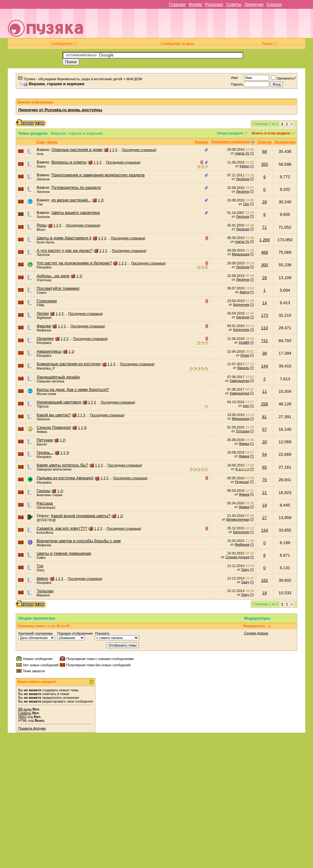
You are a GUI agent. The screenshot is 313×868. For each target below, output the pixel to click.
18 (265, 593)
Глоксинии (47, 301)
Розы (41, 225)
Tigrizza (43, 406)
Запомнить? (284, 78)
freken (245, 166)
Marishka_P (46, 368)
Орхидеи (45, 338)
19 (265, 505)
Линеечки (254, 4)
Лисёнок (43, 179)
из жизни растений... (71, 200)
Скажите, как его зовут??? (62, 528)
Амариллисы (49, 351)
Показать (102, 633)
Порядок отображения (75, 633)
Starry (41, 166)
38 (265, 353)
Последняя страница (139, 150)
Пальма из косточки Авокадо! (65, 478)
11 (265, 391)
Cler (40, 204)
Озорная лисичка (50, 381)
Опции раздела (230, 133)
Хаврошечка (239, 381)
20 (265, 442)
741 (264, 341)
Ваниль (244, 368)
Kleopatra (44, 267)
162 (264, 580)
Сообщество (64, 44)
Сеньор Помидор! (54, 427)
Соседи (274, 4)
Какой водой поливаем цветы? (81, 516)
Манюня (43, 595)
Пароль (237, 84)
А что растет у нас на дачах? (64, 250)
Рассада (45, 503)
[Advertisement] (233, 26)
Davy (41, 570)
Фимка (42, 432)
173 (264, 315)
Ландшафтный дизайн (58, 377)
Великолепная (238, 519)
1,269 (264, 240)
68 (265, 151)
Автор (52, 142)
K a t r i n (242, 469)
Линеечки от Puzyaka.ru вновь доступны (60, 110)
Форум (195, 4)
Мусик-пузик (46, 394)
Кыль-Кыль (46, 242)
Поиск (270, 44)
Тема (40, 142)
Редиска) (242, 482)
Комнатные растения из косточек (69, 364)
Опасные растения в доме (77, 150)
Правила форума (32, 728)
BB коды (25, 709)
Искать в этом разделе (271, 133)
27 (265, 518)
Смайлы (25, 713)
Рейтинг (201, 142)
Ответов (264, 142)
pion (246, 406)
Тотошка (243, 431)
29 (265, 202)
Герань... (45, 452)
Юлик (245, 355)
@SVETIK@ (46, 520)
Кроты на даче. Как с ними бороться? (73, 390)
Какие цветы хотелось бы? (62, 465)
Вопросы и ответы (69, 162)
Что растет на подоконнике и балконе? (74, 263)
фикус (43, 578)
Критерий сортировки (36, 633)
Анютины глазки (49, 495)
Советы (234, 4)
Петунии (45, 440)
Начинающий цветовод (59, 402)
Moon (41, 230)
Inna (40, 154)
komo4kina (45, 533)
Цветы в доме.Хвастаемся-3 (64, 238)
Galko (41, 558)
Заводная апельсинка (54, 469)
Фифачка (44, 330)
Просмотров (285, 142)
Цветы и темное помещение (64, 553)
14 (265, 303)
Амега (244, 292)
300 (264, 265)
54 (265, 454)
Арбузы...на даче (53, 276)
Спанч (42, 293)
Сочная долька (237, 557)
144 (264, 366)
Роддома (214, 4)
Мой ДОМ (134, 79)
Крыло (42, 444)
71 (265, 227)
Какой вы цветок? (54, 415)
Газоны (44, 491)
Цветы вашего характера (75, 213)
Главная (177, 4)
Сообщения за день (177, 44)
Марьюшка (241, 254)
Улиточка (44, 280)
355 (264, 164)
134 (264, 530)
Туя (40, 566)
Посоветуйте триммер (58, 288)
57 (265, 429)
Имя (234, 78)
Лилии (43, 313)
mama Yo (242, 153)
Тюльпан (45, 591)
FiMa (40, 305)
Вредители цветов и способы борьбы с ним (79, 541)
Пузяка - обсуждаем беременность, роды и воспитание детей (73, 79)
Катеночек (241, 304)
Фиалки (44, 326)
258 (264, 404)
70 (265, 480)
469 (264, 252)
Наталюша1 (46, 507)
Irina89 (244, 342)
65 (265, 467)
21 (265, 493)
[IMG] (22, 717)
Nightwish (44, 318)
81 (265, 417)
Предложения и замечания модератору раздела (98, 175)
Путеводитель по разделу (76, 187)
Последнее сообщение (231, 142)
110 (264, 328)
